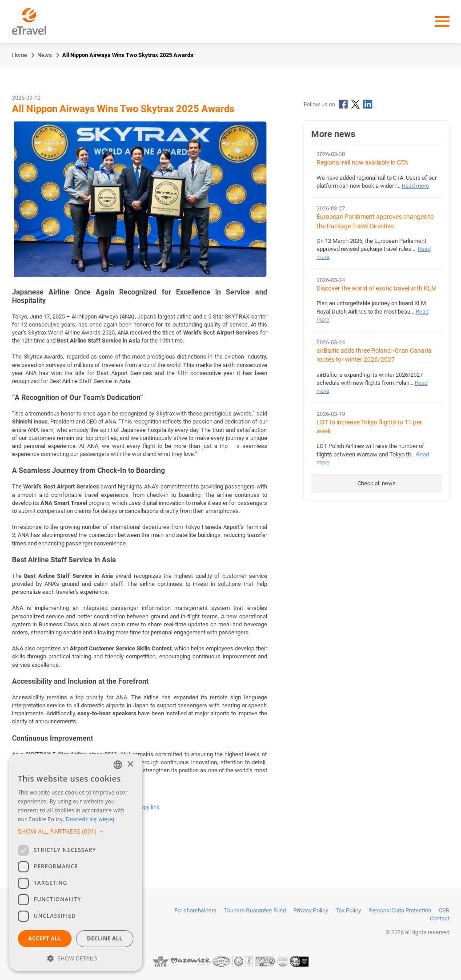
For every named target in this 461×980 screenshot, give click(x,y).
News (45, 55)
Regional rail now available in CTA (362, 163)
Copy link (148, 807)
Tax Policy (348, 910)
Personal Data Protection (400, 910)
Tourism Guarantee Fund (255, 910)
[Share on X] (88, 807)
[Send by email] (123, 807)
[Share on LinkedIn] (71, 807)
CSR (444, 910)
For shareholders (195, 910)
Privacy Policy (311, 910)
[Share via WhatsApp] (105, 807)
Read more (415, 186)
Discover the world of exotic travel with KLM (377, 288)
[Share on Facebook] (53, 807)
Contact (440, 918)
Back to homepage (53, 849)
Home (20, 55)
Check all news (377, 483)
